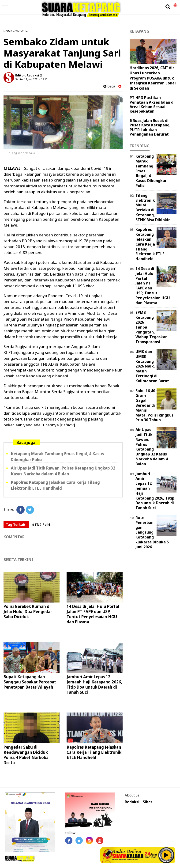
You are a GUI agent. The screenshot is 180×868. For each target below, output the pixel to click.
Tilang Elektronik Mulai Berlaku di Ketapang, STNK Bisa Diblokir (153, 208)
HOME (8, 31)
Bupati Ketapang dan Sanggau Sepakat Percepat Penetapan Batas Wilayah (30, 682)
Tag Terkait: (16, 525)
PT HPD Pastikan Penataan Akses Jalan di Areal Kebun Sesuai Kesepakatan (152, 104)
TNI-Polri (22, 31)
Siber (148, 802)
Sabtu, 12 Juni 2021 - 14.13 (31, 79)
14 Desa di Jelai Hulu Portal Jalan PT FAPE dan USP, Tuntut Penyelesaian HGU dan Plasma (93, 614)
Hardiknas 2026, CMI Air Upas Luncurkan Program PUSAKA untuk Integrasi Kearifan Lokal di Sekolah (153, 78)
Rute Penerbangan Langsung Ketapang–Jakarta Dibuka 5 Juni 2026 (152, 532)
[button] (175, 3)
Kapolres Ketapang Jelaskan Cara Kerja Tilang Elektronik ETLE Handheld (55, 485)
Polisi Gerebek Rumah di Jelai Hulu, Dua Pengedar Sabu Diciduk (28, 612)
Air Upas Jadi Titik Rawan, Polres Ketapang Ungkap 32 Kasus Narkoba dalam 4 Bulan (63, 471)
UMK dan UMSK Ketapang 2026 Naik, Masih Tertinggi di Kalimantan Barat (152, 366)
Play (166, 855)
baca (109, 86)
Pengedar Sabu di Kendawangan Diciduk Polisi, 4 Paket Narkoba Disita (26, 755)
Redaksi (132, 802)
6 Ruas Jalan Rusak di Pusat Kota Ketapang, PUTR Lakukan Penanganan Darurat (150, 127)
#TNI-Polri (41, 525)
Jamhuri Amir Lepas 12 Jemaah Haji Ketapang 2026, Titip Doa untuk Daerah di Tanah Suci (94, 684)
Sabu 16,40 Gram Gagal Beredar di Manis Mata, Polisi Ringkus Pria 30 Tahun (154, 405)
